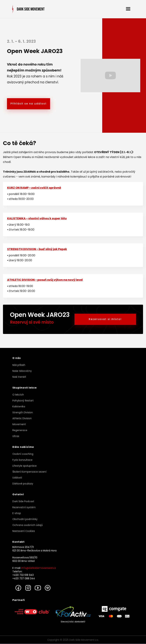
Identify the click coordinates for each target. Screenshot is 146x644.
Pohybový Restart (23, 401)
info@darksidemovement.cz (39, 568)
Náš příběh (19, 365)
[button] (128, 9)
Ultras (16, 436)
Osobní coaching (23, 454)
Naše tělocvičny (22, 371)
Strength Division (23, 412)
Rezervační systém (24, 507)
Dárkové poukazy (23, 484)
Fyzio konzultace (22, 460)
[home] (28, 9)
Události (17, 478)
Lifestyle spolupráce (25, 466)
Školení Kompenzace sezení (29, 472)
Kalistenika (19, 406)
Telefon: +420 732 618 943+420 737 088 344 (24, 575)
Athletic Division (22, 418)
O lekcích (18, 395)
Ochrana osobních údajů (28, 525)
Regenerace (20, 430)
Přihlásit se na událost (29, 104)
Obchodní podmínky (25, 519)
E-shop (17, 513)
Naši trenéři (19, 377)
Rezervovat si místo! (105, 319)
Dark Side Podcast (23, 501)
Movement (19, 424)
